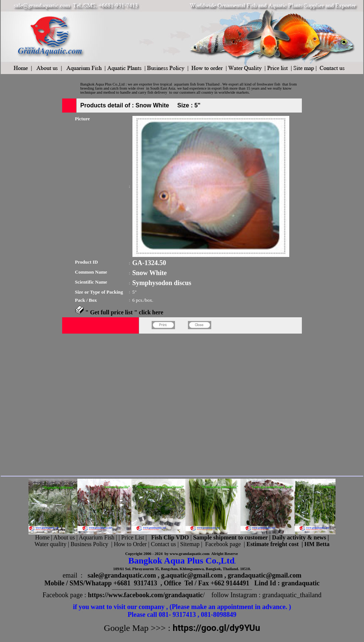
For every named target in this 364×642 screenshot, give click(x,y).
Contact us (164, 544)
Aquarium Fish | (99, 537)
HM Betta (317, 544)
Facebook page (223, 544)
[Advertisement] (69, 403)
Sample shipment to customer (230, 537)
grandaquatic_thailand (292, 595)
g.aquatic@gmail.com (192, 575)
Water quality (50, 544)
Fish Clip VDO (170, 537)
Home (42, 537)
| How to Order (128, 544)
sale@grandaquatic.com (122, 575)
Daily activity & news (299, 537)
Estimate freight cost (272, 544)
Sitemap (190, 544)
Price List (134, 537)
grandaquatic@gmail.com (265, 575)
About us (64, 537)
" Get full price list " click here (124, 312)
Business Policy (90, 544)
